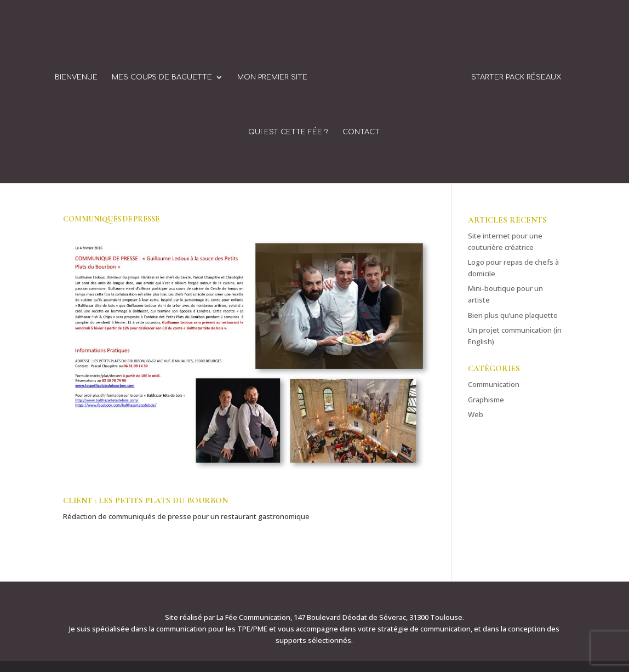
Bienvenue (76, 77)
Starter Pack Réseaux (516, 77)
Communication (494, 384)
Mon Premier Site (272, 77)
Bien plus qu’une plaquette (513, 315)
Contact (361, 132)
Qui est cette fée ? (288, 132)
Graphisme (486, 400)
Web (476, 414)
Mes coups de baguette (162, 77)
